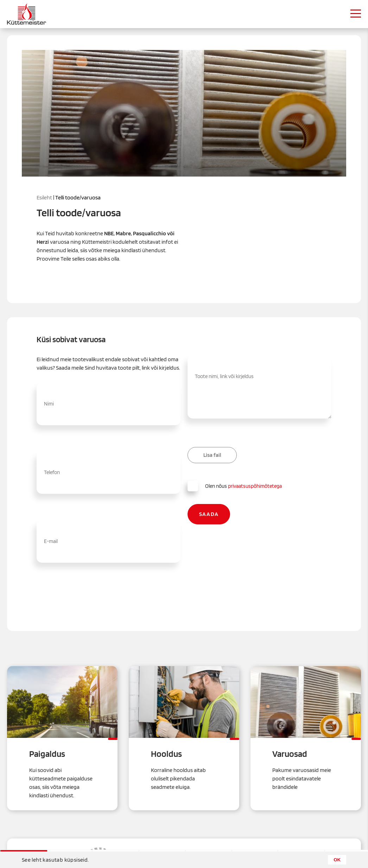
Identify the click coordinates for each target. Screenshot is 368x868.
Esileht (44, 198)
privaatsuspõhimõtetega (255, 486)
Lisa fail (212, 455)
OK (337, 860)
